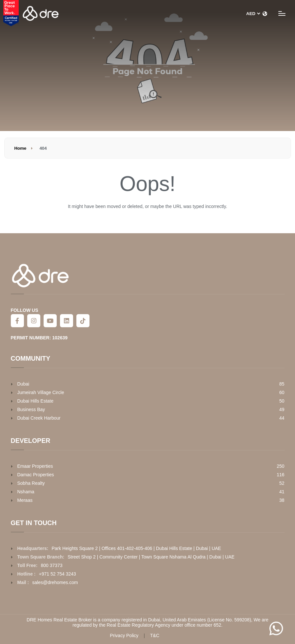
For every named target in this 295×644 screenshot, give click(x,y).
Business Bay (31, 409)
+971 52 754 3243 (58, 574)
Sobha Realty (31, 483)
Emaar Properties (35, 466)
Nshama (26, 492)
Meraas (25, 500)
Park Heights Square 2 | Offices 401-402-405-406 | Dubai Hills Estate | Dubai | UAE (136, 548)
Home (20, 148)
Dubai (23, 384)
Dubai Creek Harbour (39, 418)
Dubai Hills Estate (36, 401)
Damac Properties (36, 475)
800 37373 (51, 565)
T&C (155, 635)
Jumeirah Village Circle (41, 392)
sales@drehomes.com (55, 582)
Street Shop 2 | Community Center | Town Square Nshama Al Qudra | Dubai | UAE (151, 557)
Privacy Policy (124, 635)
